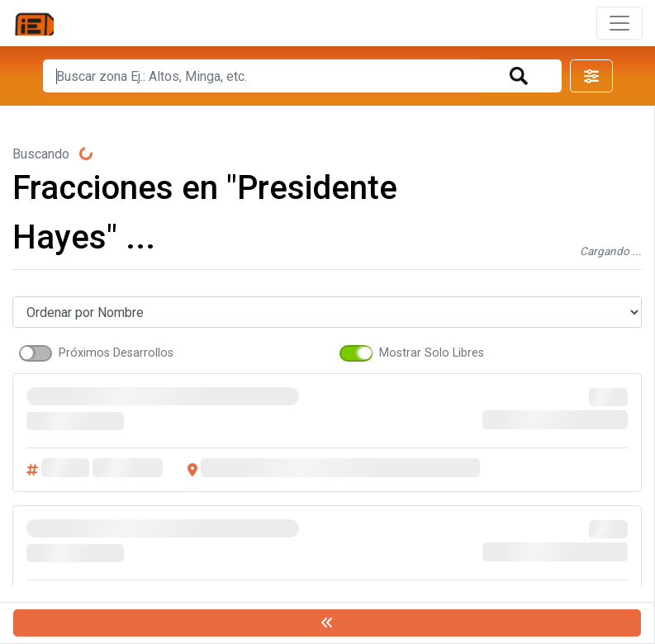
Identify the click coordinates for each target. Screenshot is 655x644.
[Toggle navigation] (619, 23)
